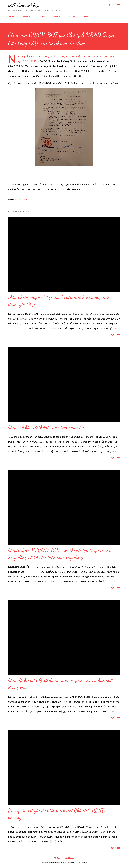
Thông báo (27, 16)
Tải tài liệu (57, 16)
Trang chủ (12, 16)
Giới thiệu (73, 16)
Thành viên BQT (22, 200)
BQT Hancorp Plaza (24, 5)
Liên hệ (86, 16)
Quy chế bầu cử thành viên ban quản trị (46, 427)
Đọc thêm (115, 335)
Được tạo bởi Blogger (64, 858)
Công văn (42, 16)
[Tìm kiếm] (107, 5)
